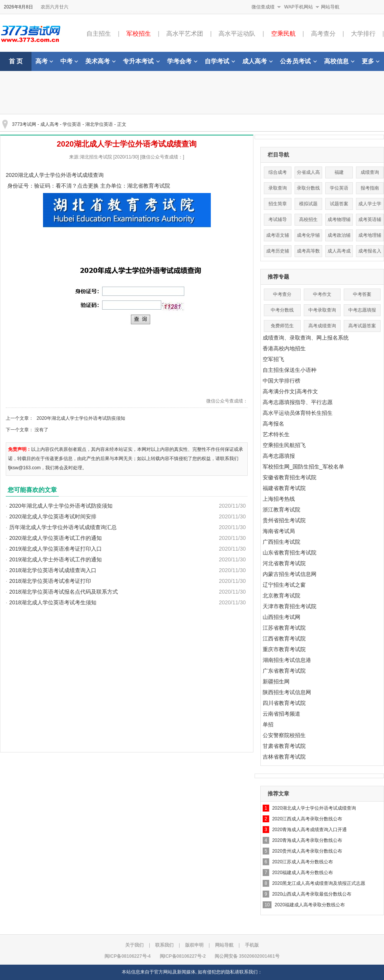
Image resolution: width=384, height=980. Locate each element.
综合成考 (278, 172)
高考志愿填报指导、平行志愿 (298, 402)
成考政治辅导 (339, 237)
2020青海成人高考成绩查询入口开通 (310, 830)
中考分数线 (282, 310)
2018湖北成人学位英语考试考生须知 (53, 602)
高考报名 (273, 424)
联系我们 (164, 945)
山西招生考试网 (281, 617)
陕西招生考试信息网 (287, 692)
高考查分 (323, 34)
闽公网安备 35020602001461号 (247, 956)
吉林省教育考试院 (284, 757)
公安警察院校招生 (284, 735)
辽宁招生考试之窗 (284, 585)
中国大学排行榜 (281, 381)
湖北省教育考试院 (149, 186)
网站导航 (330, 7)
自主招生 (99, 34)
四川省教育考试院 (284, 703)
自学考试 (220, 61)
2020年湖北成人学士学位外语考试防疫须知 (81, 418)
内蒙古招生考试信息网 (290, 574)
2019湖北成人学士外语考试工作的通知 (55, 559)
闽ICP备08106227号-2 (183, 956)
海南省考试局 (279, 531)
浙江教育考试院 (281, 510)
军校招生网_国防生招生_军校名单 (303, 467)
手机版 (252, 945)
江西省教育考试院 (284, 638)
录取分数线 (308, 188)
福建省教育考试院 (284, 488)
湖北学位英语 (99, 124)
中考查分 (282, 294)
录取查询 (278, 188)
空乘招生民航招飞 (284, 445)
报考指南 (370, 188)
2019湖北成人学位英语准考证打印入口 (55, 549)
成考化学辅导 (308, 237)
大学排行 (363, 34)
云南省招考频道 (281, 714)
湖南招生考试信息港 (287, 660)
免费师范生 (282, 326)
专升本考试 (141, 61)
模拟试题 (308, 204)
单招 (268, 724)
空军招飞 (273, 359)
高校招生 (308, 219)
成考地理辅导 (370, 237)
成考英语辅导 (370, 221)
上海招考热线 (279, 499)
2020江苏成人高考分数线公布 (303, 862)
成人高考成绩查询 (339, 253)
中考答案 (362, 294)
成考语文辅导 (278, 237)
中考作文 (322, 294)
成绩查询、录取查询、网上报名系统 (306, 338)
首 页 (16, 61)
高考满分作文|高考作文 (290, 391)
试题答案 (339, 204)
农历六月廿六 (55, 7)
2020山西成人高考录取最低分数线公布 (312, 894)
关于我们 (134, 945)
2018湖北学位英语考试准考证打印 (50, 581)
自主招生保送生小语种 (290, 370)
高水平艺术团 (185, 34)
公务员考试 (298, 61)
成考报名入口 (370, 253)
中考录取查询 (322, 310)
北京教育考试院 (281, 596)
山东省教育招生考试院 (290, 553)
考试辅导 (278, 219)
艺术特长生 (276, 434)
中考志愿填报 (362, 310)
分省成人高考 (308, 174)
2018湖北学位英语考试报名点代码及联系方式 (64, 592)
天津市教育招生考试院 (290, 606)
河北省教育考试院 (284, 563)
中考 (69, 61)
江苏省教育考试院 (284, 628)
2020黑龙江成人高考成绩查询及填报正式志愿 (319, 883)
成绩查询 (370, 172)
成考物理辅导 (339, 221)
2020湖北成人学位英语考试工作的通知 (55, 538)
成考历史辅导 (278, 253)
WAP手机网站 (299, 7)
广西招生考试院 (281, 542)
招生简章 (278, 204)
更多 (371, 61)
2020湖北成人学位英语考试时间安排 (53, 516)
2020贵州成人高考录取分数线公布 (307, 851)
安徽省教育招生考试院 (290, 477)
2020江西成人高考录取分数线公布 (307, 819)
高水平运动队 (237, 34)
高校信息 (339, 61)
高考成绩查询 (322, 326)
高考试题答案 (362, 326)
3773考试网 (24, 124)
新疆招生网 (276, 681)
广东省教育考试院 (284, 671)
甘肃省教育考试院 (284, 746)
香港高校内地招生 (284, 348)
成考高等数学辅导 (308, 253)
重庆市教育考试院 (284, 649)
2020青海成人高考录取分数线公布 (307, 840)
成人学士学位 (370, 205)
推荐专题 (278, 277)
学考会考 (182, 61)
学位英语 (72, 124)
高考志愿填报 (279, 456)
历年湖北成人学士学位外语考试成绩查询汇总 (63, 527)
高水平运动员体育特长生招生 (298, 413)
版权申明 (194, 945)
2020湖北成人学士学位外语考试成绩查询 (314, 808)
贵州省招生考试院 (284, 520)
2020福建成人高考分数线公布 (303, 873)
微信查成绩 (263, 7)
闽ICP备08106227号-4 (127, 956)
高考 (44, 61)
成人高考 (257, 61)
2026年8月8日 (18, 7)
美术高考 (100, 61)
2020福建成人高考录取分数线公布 (310, 905)
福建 (339, 172)
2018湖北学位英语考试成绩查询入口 (53, 570)
